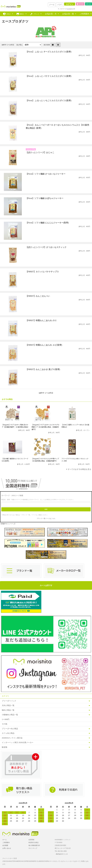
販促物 (4, 747)
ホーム (5, 840)
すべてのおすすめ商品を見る (79, 469)
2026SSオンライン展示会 (12, 738)
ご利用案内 (84, 14)
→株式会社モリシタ (61, 854)
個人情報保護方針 (34, 845)
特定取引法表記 (34, 843)
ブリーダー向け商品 (10, 729)
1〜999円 (6, 719)
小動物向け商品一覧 (10, 715)
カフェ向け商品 (8, 733)
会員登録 (31, 840)
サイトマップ (33, 848)
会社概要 (5, 845)
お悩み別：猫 (68, 14)
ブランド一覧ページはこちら (46, 518)
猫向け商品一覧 (8, 710)
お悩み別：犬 (51, 14)
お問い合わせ (7, 848)
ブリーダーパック (9, 701)
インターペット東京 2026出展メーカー (18, 742)
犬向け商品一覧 (8, 705)
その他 (4, 724)
